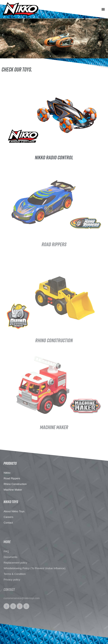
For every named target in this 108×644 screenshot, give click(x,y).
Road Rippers (54, 244)
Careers (8, 536)
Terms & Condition (15, 607)
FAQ (6, 584)
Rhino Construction (15, 498)
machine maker (54, 427)
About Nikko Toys (14, 530)
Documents (10, 590)
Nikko (7, 487)
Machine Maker (13, 504)
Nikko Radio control (54, 157)
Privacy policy (12, 612)
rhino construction (54, 340)
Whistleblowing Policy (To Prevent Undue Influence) (35, 601)
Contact (8, 541)
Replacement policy (15, 595)
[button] (103, 9)
